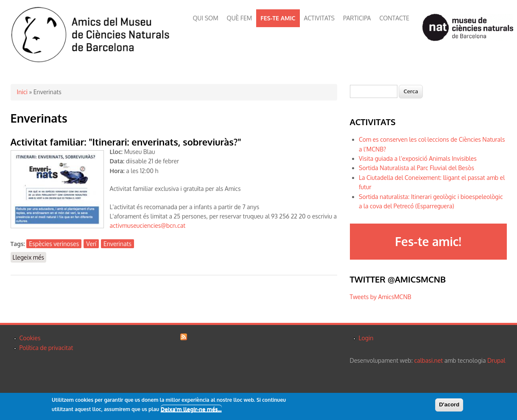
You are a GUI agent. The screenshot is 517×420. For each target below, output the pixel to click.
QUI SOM (206, 18)
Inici (22, 92)
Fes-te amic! (428, 241)
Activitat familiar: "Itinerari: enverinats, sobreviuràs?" (126, 142)
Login (366, 338)
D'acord (449, 405)
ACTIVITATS (319, 18)
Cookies (30, 338)
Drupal (496, 360)
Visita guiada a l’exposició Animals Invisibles (418, 158)
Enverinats (117, 244)
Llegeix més (30, 257)
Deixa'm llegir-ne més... (191, 409)
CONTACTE (394, 18)
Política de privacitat (46, 348)
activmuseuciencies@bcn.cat (148, 225)
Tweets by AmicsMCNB (381, 297)
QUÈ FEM (240, 18)
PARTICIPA (357, 18)
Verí (91, 244)
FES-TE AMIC (278, 18)
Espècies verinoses (54, 244)
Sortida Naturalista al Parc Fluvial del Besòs (416, 168)
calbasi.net (429, 360)
